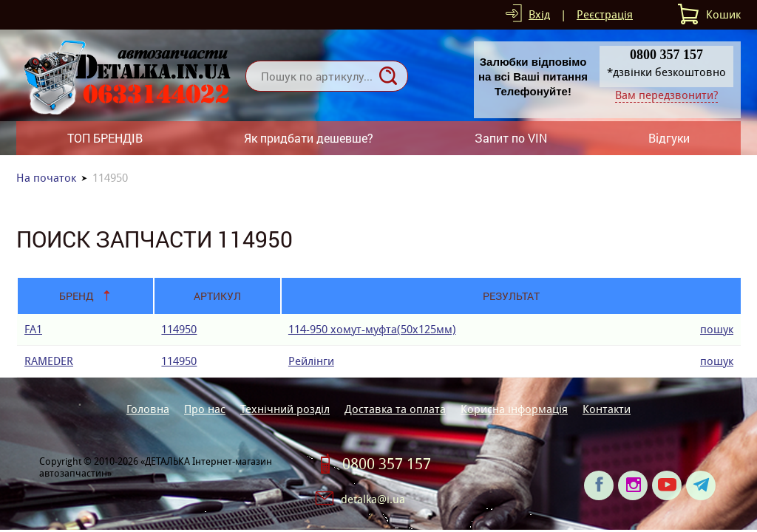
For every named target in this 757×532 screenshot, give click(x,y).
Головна (148, 409)
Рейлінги (311, 361)
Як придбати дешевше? (309, 138)
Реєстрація (605, 14)
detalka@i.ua (373, 499)
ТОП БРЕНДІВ (105, 138)
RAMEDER (49, 361)
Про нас (205, 409)
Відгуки (669, 138)
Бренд (77, 296)
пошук (717, 329)
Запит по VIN (511, 138)
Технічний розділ (285, 409)
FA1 (33, 329)
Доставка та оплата (395, 409)
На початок (46, 178)
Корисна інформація (514, 409)
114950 (179, 329)
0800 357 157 (387, 464)
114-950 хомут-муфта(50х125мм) (372, 329)
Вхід (539, 14)
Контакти (607, 409)
